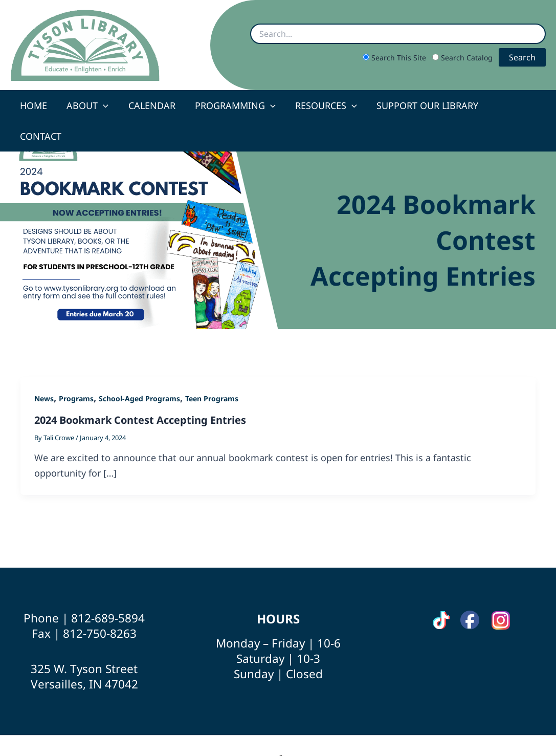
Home (36, 105)
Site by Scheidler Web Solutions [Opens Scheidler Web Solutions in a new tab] (343, 730)
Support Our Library (423, 105)
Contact (513, 105)
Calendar (151, 105)
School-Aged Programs (139, 368)
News (44, 368)
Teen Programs (212, 368)
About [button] (88, 105)
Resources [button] (323, 105)
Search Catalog (463, 58)
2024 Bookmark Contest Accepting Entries (140, 389)
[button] (104, 105)
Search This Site (395, 58)
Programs (76, 368)
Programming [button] (234, 105)
